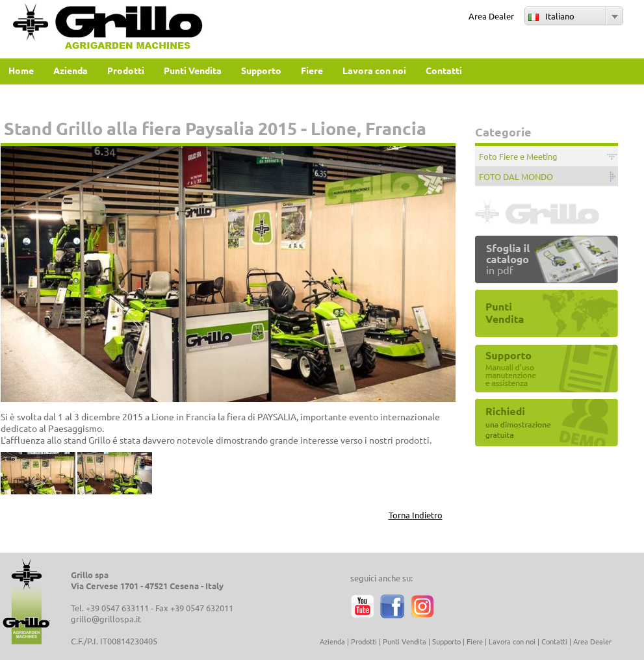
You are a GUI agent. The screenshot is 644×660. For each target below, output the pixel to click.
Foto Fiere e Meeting (518, 156)
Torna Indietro (416, 515)
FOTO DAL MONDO (516, 176)
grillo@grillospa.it (106, 619)
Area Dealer (491, 16)
